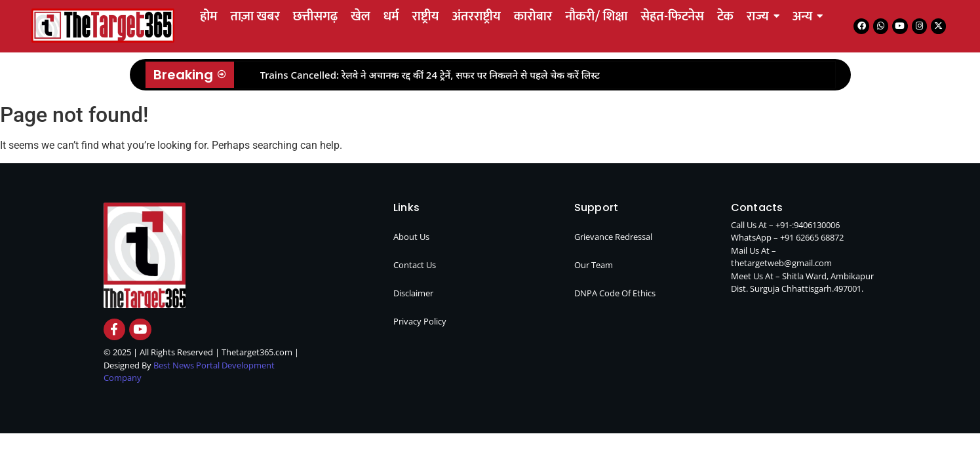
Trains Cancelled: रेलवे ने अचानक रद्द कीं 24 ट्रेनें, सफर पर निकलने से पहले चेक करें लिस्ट (430, 75)
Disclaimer (413, 293)
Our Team (594, 265)
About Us (411, 237)
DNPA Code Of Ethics (615, 293)
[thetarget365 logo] (145, 255)
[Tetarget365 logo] (103, 25)
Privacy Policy (420, 321)
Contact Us (415, 265)
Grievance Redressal (613, 237)
